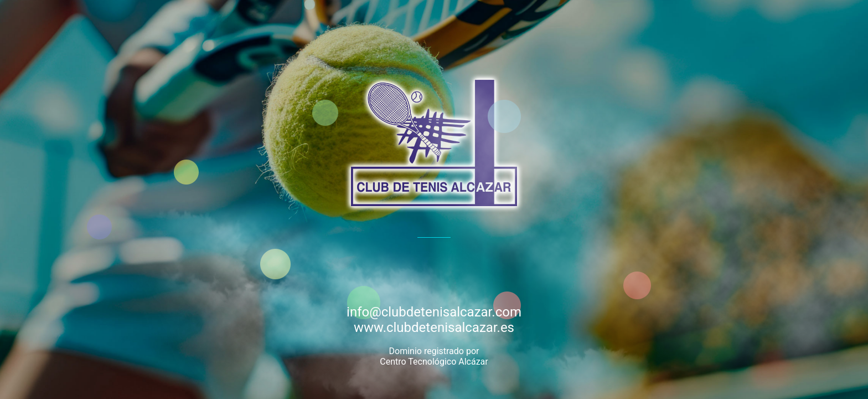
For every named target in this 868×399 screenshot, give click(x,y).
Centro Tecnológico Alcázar (434, 362)
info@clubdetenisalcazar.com (434, 312)
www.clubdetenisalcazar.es (434, 328)
